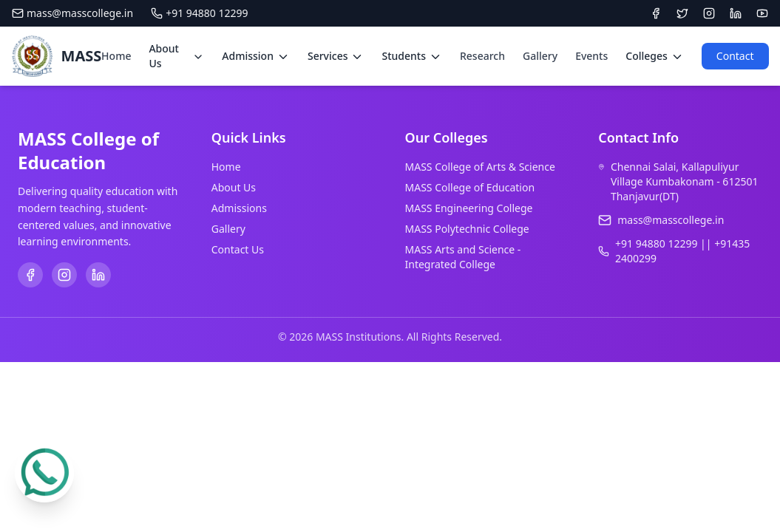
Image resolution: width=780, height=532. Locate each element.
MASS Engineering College (469, 208)
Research (482, 56)
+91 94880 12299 (199, 13)
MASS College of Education (470, 187)
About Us (234, 187)
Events (591, 56)
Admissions (239, 208)
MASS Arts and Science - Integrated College (463, 257)
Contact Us (238, 249)
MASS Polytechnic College (467, 229)
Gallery (540, 56)
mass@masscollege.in (72, 13)
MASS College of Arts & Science (480, 167)
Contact (735, 56)
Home (116, 56)
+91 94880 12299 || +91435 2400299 (682, 251)
